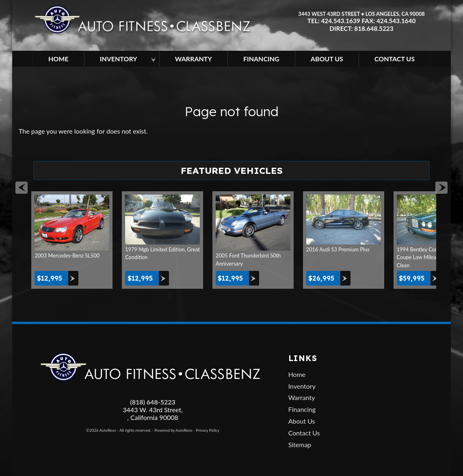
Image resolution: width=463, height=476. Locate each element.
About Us (302, 421)
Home (297, 374)
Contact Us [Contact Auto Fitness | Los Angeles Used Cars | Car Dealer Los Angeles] (395, 59)
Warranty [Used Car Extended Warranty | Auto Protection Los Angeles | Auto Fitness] (194, 59)
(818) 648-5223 (153, 402)
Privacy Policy (208, 430)
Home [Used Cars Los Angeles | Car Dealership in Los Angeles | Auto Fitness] (58, 59)
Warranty (302, 397)
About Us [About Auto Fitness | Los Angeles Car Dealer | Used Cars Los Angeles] (327, 59)
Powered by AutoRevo (174, 430)
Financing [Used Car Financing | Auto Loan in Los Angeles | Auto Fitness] (261, 59)
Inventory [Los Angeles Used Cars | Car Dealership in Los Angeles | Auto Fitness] (119, 59)
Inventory (302, 386)
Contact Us (304, 433)
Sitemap (300, 445)
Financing (302, 409)
